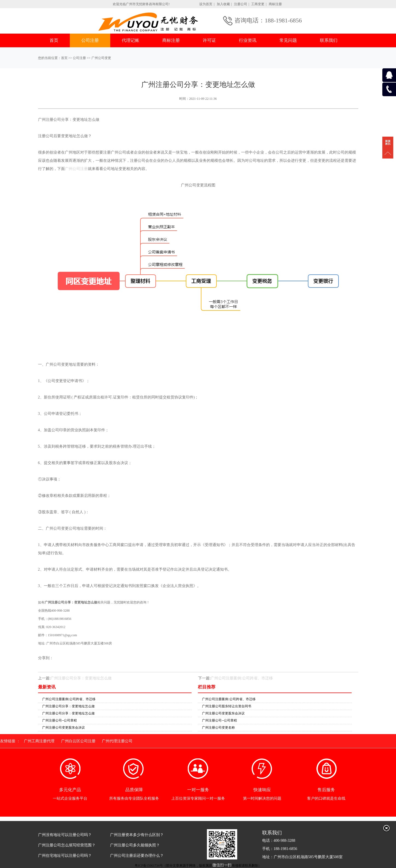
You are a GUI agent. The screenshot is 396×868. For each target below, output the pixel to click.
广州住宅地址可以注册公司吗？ (65, 856)
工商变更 (258, 4)
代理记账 (131, 40)
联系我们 (329, 40)
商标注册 (275, 4)
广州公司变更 (101, 58)
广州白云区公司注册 (78, 741)
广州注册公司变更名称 (218, 728)
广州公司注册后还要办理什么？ (137, 856)
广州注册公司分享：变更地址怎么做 (81, 678)
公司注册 (90, 40)
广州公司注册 (76, 169)
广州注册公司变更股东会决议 (63, 728)
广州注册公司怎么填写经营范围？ (67, 845)
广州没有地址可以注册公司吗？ (65, 835)
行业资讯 (248, 40)
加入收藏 (223, 4)
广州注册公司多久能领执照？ (135, 845)
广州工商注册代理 (39, 741)
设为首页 (206, 4)
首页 (54, 40)
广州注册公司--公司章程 (60, 720)
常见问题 (288, 40)
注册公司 (241, 4)
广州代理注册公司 (117, 741)
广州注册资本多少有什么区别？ (137, 835)
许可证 (209, 40)
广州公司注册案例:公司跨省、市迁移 (242, 678)
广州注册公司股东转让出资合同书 (227, 706)
